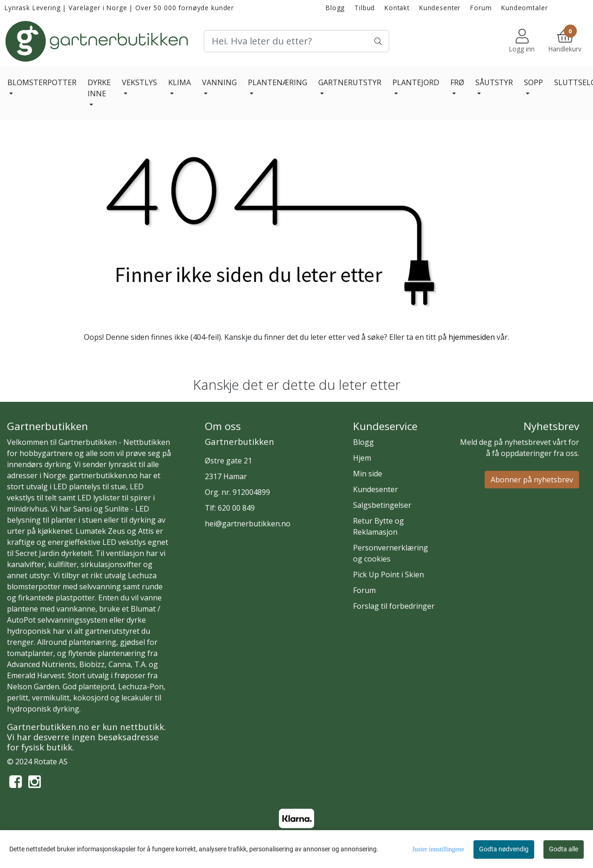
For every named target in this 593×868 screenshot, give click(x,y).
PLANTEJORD (416, 82)
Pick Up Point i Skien (388, 575)
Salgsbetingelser (382, 505)
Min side (368, 474)
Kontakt (397, 8)
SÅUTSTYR (494, 82)
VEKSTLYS (139, 82)
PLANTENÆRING (278, 82)
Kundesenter (440, 8)
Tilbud (365, 8)
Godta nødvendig (504, 849)
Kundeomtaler (524, 8)
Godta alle (564, 849)
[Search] (296, 41)
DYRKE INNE (99, 88)
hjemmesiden (472, 337)
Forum (481, 8)
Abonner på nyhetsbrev (532, 480)
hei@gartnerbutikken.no (248, 524)
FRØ (457, 82)
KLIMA (180, 82)
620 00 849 (236, 508)
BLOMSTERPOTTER (42, 82)
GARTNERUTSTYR (350, 82)
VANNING (219, 82)
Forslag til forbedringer (394, 606)
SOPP (533, 82)
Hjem (362, 458)
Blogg (335, 8)
